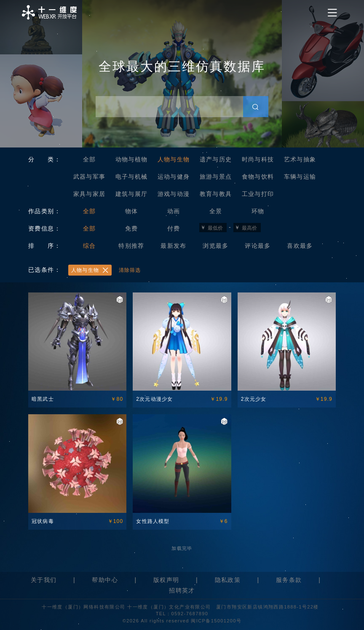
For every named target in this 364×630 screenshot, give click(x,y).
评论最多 (258, 246)
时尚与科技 (258, 159)
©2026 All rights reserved (157, 621)
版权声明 (166, 580)
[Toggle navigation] (332, 13)
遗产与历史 (216, 159)
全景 (216, 211)
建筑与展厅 (132, 194)
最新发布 (174, 246)
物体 (132, 211)
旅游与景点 (216, 177)
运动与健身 (174, 177)
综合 (90, 246)
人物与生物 (174, 159)
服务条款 (289, 580)
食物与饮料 (258, 177)
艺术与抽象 (300, 159)
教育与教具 (216, 194)
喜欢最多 (300, 246)
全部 (90, 159)
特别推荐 (131, 246)
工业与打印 (258, 194)
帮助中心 (105, 580)
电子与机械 (132, 177)
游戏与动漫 (174, 194)
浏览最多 (216, 246)
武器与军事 (90, 177)
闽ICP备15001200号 (216, 621)
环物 (258, 211)
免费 (132, 228)
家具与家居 (90, 194)
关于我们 (44, 580)
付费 (174, 228)
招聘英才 (182, 590)
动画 (174, 211)
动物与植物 (132, 159)
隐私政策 (228, 580)
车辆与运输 (300, 177)
